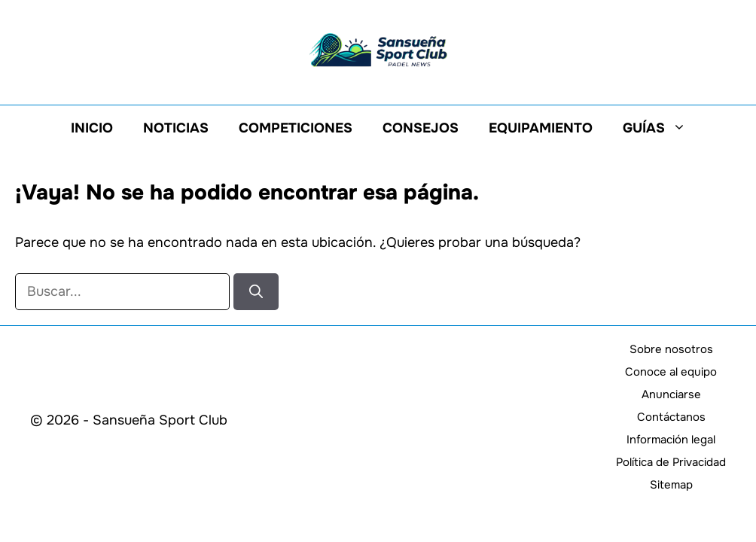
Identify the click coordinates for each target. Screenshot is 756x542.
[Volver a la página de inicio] (378, 49)
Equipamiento (541, 128)
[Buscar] (256, 292)
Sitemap (671, 485)
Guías (662, 128)
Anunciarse (671, 394)
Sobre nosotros (671, 349)
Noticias (176, 128)
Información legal (671, 440)
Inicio (92, 128)
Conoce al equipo (671, 372)
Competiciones (296, 128)
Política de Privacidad (671, 462)
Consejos (421, 128)
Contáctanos (671, 417)
